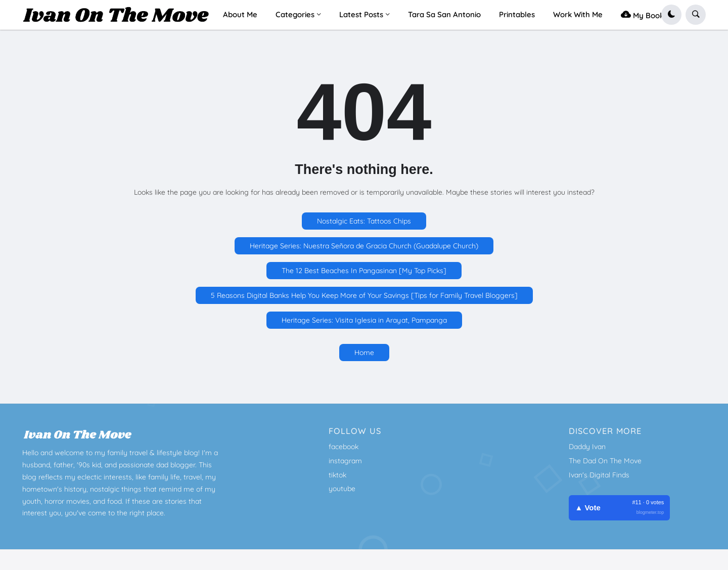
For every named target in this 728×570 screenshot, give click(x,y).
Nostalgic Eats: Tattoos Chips (364, 221)
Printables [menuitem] (517, 14)
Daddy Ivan (587, 447)
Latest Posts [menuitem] (361, 14)
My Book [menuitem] (642, 14)
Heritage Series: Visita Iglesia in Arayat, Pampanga (364, 320)
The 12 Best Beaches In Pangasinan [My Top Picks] (364, 271)
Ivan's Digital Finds (599, 475)
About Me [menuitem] (240, 14)
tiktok (337, 475)
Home (364, 353)
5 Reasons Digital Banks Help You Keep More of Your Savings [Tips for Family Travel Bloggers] (364, 295)
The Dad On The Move (605, 461)
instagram (345, 461)
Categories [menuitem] (295, 14)
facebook (344, 447)
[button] (671, 15)
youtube (342, 489)
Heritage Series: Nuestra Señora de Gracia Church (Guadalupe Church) (364, 246)
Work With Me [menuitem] (578, 14)
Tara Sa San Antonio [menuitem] (444, 14)
